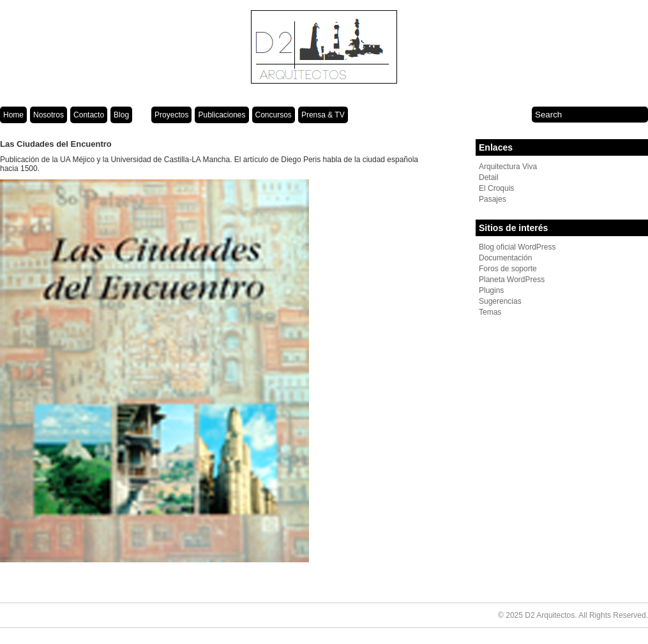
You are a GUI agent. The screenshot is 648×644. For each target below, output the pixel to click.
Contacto (89, 115)
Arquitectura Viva (508, 167)
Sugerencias (500, 301)
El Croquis (496, 188)
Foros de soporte (508, 269)
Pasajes (493, 199)
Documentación (505, 258)
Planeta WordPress (512, 280)
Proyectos (171, 115)
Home (13, 115)
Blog (121, 115)
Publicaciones (222, 115)
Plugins (491, 290)
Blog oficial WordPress (517, 247)
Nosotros (49, 115)
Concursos (274, 115)
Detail (489, 177)
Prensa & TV (323, 115)
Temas (490, 312)
